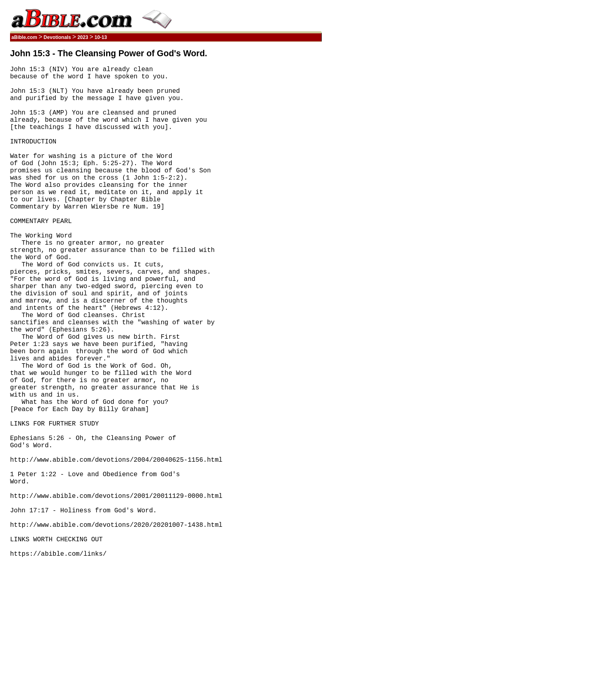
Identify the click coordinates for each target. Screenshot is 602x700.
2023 (83, 37)
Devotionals (57, 37)
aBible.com (24, 37)
